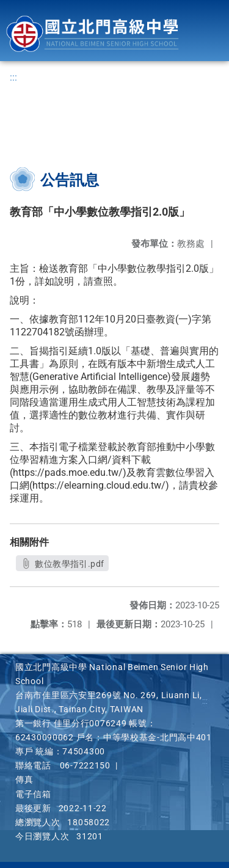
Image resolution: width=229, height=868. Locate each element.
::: (13, 77)
